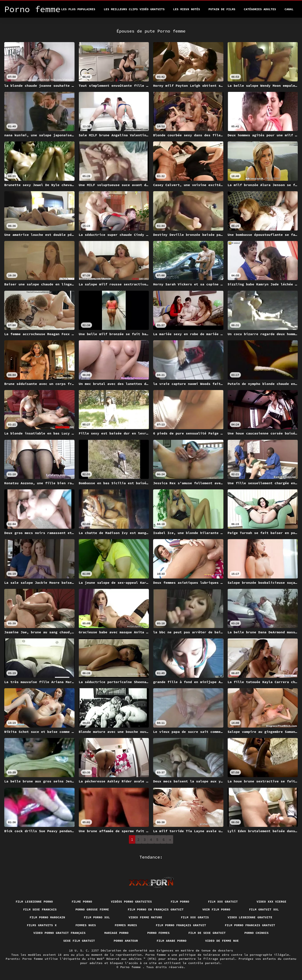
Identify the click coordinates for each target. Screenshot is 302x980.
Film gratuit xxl (264, 909)
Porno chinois (257, 933)
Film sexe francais (40, 909)
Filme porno (82, 902)
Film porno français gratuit (181, 925)
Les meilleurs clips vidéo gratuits (134, 9)
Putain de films (222, 9)
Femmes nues (86, 925)
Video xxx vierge (272, 902)
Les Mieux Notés (187, 9)
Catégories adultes (260, 9)
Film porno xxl (97, 917)
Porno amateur (126, 941)
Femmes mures (126, 925)
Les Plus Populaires (78, 9)
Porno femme (132, 967)
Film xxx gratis (195, 917)
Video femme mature (145, 917)
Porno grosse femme (92, 909)
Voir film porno (216, 909)
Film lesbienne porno (34, 902)
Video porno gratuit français (60, 933)
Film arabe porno (172, 941)
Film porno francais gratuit (250, 925)
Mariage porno (116, 933)
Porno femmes (159, 933)
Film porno (180, 902)
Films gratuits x (42, 925)
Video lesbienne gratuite (250, 917)
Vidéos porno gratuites (132, 902)
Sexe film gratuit (79, 941)
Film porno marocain (47, 917)
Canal (289, 9)
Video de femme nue (222, 941)
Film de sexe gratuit (207, 933)
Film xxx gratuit (223, 902)
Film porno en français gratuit (156, 909)
